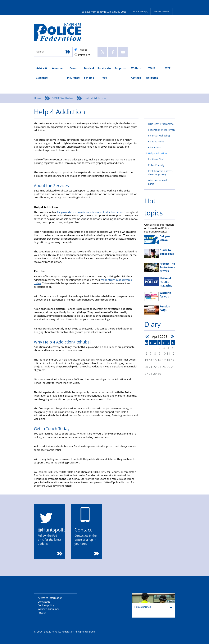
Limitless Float (156, 159)
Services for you (105, 73)
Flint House (155, 147)
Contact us (44, 602)
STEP (168, 68)
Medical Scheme (89, 73)
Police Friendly (156, 165)
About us (58, 68)
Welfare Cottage (136, 73)
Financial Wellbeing (159, 136)
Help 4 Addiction (157, 153)
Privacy (42, 613)
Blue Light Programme (161, 124)
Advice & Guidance (42, 73)
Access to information (50, 598)
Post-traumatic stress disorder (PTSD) (160, 173)
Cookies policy (46, 605)
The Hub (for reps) (140, 11)
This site (83, 50)
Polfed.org (84, 55)
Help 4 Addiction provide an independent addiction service (91, 212)
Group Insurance (73, 73)
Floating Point (156, 141)
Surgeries (120, 68)
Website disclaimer (48, 609)
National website (161, 11)
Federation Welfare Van (161, 130)
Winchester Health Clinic (159, 182)
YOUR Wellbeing (152, 73)
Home (38, 98)
